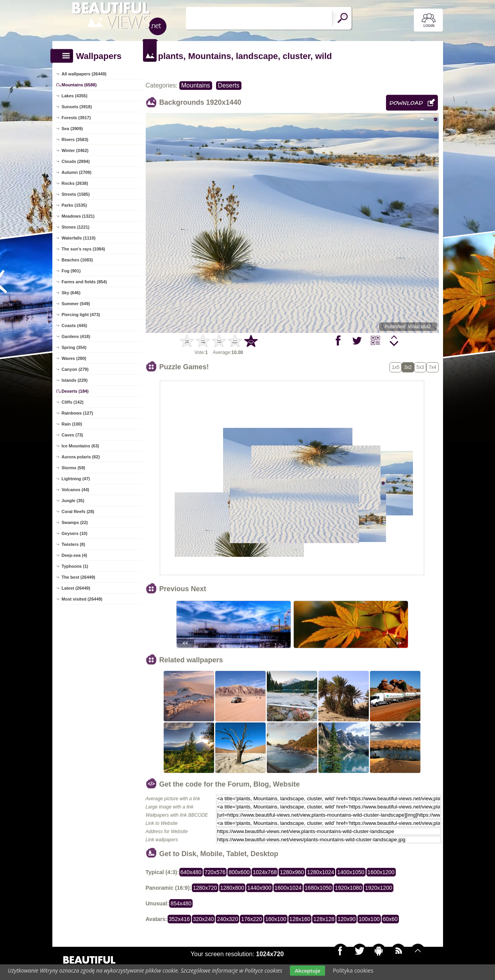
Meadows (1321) (78, 216)
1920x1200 (378, 888)
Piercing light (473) (81, 315)
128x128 (324, 919)
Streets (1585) (76, 194)
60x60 (390, 919)
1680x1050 (318, 888)
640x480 (191, 872)
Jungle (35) (73, 501)
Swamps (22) (75, 522)
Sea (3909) (72, 129)
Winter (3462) (75, 150)
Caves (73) (72, 435)
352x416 (179, 919)
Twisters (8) (73, 544)
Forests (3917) (76, 118)
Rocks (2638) (75, 183)
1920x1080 (348, 888)
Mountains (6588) (79, 85)
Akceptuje (307, 971)
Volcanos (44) (76, 490)
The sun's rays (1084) (83, 249)
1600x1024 (288, 888)
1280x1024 (321, 872)
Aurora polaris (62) (81, 457)
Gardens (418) (76, 336)
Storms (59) (74, 468)
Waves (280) (74, 358)
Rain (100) (72, 424)
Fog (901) (71, 271)
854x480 (181, 903)
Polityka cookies (353, 970)
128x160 (300, 919)
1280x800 (232, 888)
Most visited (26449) (82, 599)
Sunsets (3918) (77, 107)
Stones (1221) (76, 227)
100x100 (369, 919)
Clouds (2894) (76, 161)
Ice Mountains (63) (80, 446)
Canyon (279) (75, 369)
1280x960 (292, 872)
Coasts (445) (74, 325)
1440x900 (259, 888)
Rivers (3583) (75, 139)
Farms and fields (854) (84, 282)
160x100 (276, 919)
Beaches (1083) (77, 260)
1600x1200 (381, 872)
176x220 (252, 919)
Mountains (196, 85)
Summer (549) (76, 304)
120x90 (347, 919)
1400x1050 (351, 872)
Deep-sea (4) (74, 555)
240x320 (227, 919)
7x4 (432, 367)
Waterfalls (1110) (79, 238)
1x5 (396, 367)
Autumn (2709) (77, 172)
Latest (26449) (76, 588)
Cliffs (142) (73, 402)
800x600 (239, 872)
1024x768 (265, 872)
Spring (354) (74, 347)
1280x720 (205, 888)
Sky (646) (71, 293)
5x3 (420, 367)
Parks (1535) (74, 205)
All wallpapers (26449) (84, 74)
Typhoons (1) (75, 566)
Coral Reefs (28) (78, 511)
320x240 (204, 919)
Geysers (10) (75, 533)
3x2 (408, 367)
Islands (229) (75, 380)
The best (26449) (79, 577)
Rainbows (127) (78, 413)
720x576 (215, 872)
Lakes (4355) (75, 96)
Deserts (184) (75, 391)
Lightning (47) (76, 479)
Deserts (229, 85)
